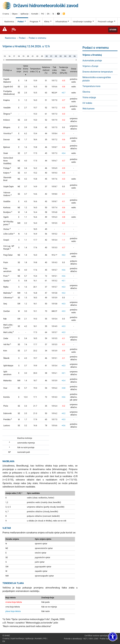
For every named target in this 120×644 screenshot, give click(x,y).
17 (14, 56)
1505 (91, 639)
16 (9, 56)
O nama (6, 14)
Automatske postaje (92, 61)
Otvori (113, 30)
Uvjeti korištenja (17, 639)
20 (28, 56)
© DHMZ (6, 636)
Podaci (22, 22)
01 (51, 56)
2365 (96, 639)
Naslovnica (9, 22)
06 (75, 56)
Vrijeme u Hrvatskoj (92, 55)
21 (33, 56)
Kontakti (35, 14)
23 (42, 56)
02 (56, 56)
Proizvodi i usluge (107, 22)
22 (37, 56)
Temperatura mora (91, 86)
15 (5, 56)
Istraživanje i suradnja (84, 22)
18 (19, 56)
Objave (15, 14)
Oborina (86, 92)
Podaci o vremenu (37, 38)
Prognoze (35, 22)
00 (47, 56)
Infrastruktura (62, 22)
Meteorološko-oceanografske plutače (97, 79)
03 (61, 56)
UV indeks (87, 103)
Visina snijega (89, 97)
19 (23, 56)
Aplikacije (24, 14)
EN (48, 14)
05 (70, 56)
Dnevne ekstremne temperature (98, 72)
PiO (43, 14)
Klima (48, 22)
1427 (85, 639)
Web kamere (88, 109)
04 (65, 56)
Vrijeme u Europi (90, 66)
